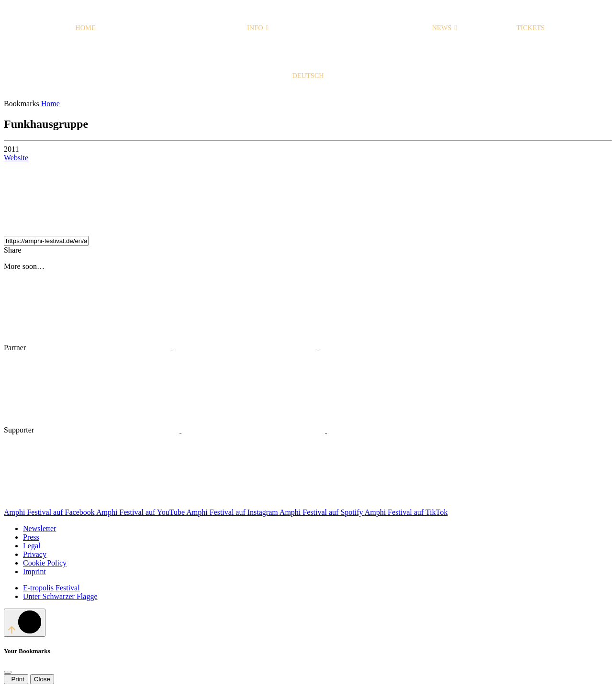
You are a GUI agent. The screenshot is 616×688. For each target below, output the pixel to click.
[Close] (8, 672)
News (444, 28)
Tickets (531, 28)
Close (42, 679)
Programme (171, 28)
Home (85, 28)
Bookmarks (22, 104)
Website (16, 158)
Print (16, 679)
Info (258, 28)
